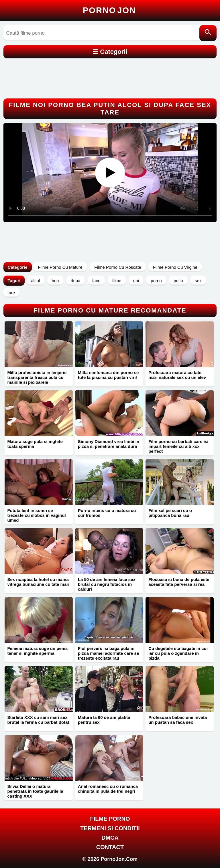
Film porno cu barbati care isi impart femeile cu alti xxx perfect (178, 446)
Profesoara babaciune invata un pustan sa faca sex (178, 720)
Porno (109, 10)
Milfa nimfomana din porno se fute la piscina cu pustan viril (108, 375)
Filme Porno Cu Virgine (175, 267)
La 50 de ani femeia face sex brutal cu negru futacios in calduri (107, 584)
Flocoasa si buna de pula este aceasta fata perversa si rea (179, 582)
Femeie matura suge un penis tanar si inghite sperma (38, 651)
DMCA (110, 838)
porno (156, 281)
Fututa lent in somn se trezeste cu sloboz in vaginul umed (37, 515)
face (96, 281)
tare (11, 293)
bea (55, 281)
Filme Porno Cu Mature (60, 267)
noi (136, 281)
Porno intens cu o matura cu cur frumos (107, 513)
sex (198, 281)
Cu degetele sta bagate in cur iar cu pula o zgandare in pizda (178, 653)
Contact (110, 847)
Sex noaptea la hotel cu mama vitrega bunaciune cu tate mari (39, 582)
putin (178, 281)
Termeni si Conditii (110, 828)
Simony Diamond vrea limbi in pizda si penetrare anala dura (109, 444)
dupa (75, 281)
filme (117, 281)
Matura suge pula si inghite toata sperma (35, 444)
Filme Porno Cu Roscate (118, 267)
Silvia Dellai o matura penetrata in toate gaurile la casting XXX (35, 791)
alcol (35, 281)
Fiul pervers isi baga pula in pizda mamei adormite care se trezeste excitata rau (108, 653)
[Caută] (208, 33)
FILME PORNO (110, 819)
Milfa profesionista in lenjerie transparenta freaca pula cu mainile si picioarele (37, 377)
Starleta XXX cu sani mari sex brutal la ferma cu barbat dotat (38, 720)
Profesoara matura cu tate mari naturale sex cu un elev (177, 375)
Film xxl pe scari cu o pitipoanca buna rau (170, 513)
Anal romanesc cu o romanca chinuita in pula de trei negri (108, 789)
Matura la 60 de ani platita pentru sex (104, 720)
